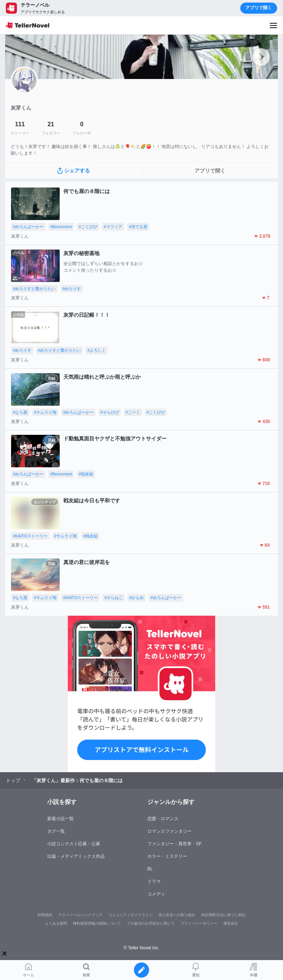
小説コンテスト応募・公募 (74, 844)
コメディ (156, 894)
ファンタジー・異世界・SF (174, 844)
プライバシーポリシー (199, 923)
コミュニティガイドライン (130, 915)
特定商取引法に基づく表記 (223, 915)
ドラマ (154, 881)
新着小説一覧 (60, 819)
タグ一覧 (56, 831)
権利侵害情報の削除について (97, 923)
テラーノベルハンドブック (80, 915)
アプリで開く (259, 8)
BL (150, 869)
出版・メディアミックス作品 (76, 856)
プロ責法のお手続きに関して (151, 923)
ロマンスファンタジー (170, 831)
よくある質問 (56, 923)
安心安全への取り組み (177, 915)
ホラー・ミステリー (167, 856)
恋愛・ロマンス (163, 819)
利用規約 (45, 915)
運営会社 (231, 923)
